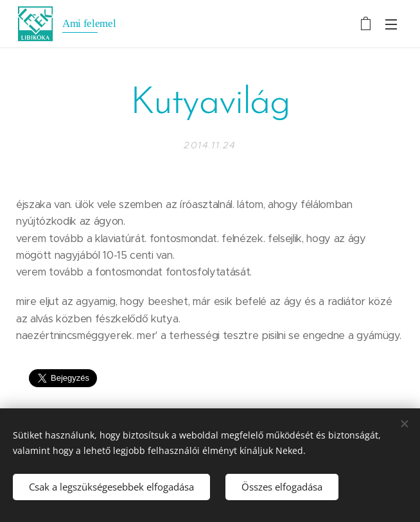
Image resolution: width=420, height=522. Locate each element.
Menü (391, 24)
